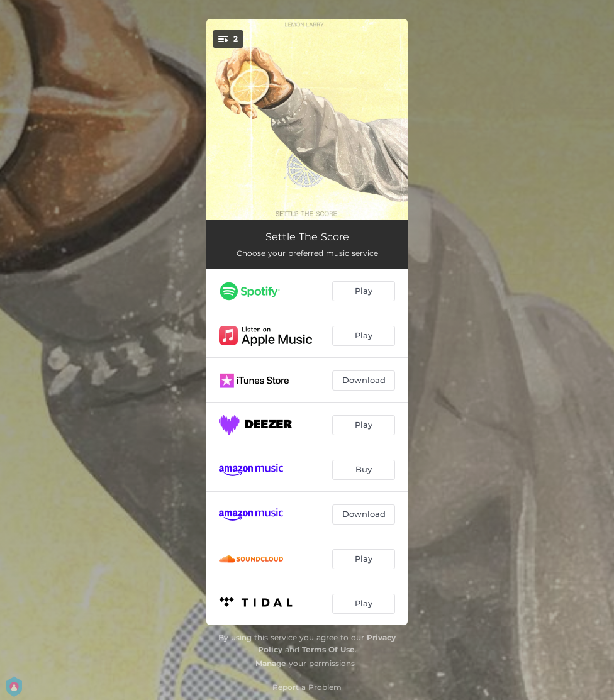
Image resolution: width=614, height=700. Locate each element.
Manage (271, 663)
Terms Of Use (328, 649)
